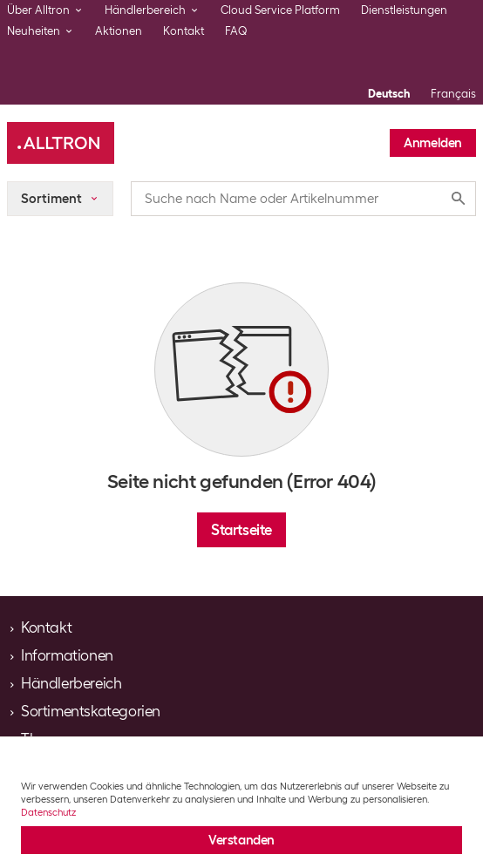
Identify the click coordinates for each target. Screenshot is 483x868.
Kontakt (184, 31)
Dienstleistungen (404, 10)
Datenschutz (48, 812)
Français (453, 94)
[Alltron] (61, 143)
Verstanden (241, 840)
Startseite (241, 530)
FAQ (236, 31)
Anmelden (433, 143)
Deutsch (389, 94)
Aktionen (119, 31)
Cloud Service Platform (280, 10)
